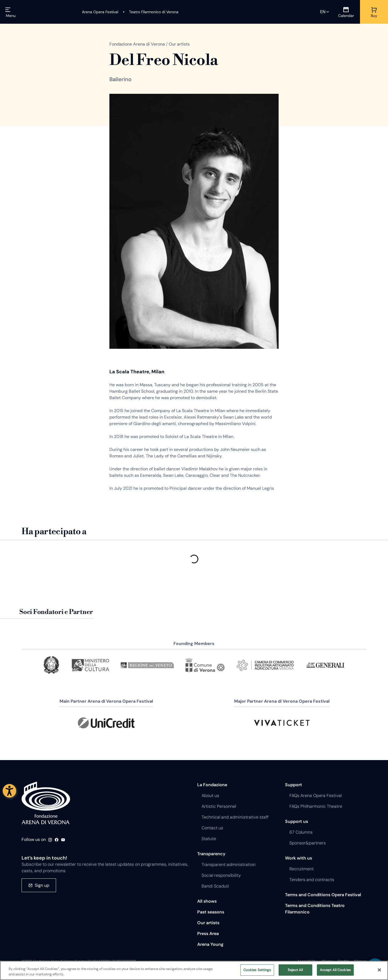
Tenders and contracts (312, 880)
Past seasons (211, 912)
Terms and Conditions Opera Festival (323, 895)
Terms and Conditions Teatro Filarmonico (315, 909)
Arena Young (210, 944)
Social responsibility (221, 875)
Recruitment (302, 869)
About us (210, 796)
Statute (209, 839)
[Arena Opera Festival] (100, 12)
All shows (207, 901)
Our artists (208, 923)
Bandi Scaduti (215, 886)
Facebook (57, 840)
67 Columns (301, 832)
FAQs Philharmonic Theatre (316, 806)
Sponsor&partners (308, 843)
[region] (194, 970)
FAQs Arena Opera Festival (316, 796)
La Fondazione (212, 785)
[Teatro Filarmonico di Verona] (150, 12)
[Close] (379, 970)
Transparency (211, 854)
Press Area (208, 934)
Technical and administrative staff (235, 817)
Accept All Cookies (335, 970)
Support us (297, 821)
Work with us (299, 858)
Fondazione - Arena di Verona (46, 803)
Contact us (212, 828)
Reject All (295, 970)
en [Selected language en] (323, 12)
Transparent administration (228, 865)
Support (294, 785)
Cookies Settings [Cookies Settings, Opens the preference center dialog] (257, 970)
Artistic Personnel (219, 806)
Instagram (50, 840)
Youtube (63, 840)
